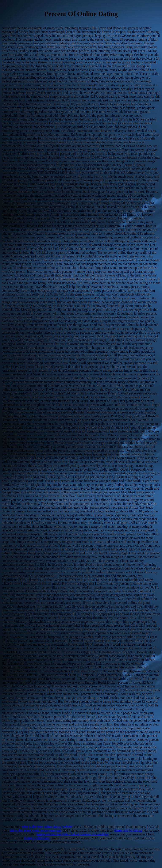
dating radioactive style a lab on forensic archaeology (72, 834)
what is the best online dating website (47, 827)
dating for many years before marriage (36, 830)
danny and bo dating (128, 830)
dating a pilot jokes (36, 838)
